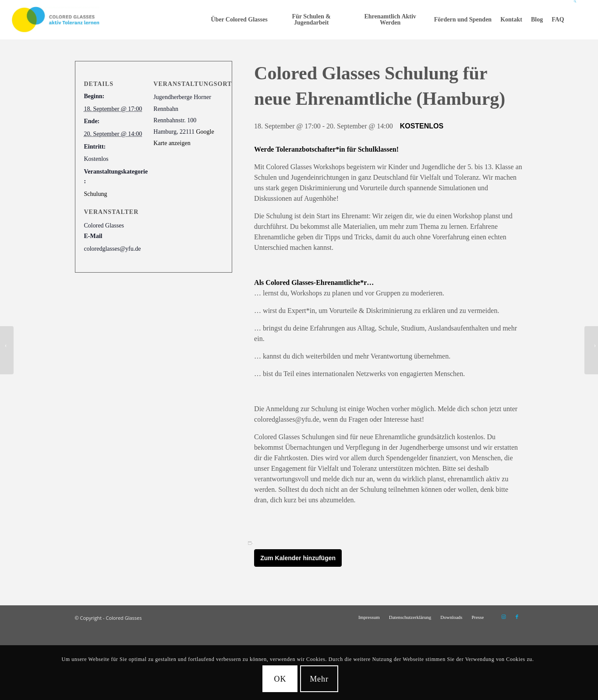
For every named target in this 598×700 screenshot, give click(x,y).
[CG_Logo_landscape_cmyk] (56, 20)
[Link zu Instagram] (504, 617)
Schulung (96, 194)
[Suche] (575, 20)
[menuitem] (239, 20)
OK (280, 679)
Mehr (319, 679)
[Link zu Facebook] (517, 617)
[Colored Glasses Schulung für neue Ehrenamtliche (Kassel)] (591, 350)
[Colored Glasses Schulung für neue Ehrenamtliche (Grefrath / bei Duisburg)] (7, 350)
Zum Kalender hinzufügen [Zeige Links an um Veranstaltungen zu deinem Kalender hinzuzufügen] (298, 558)
